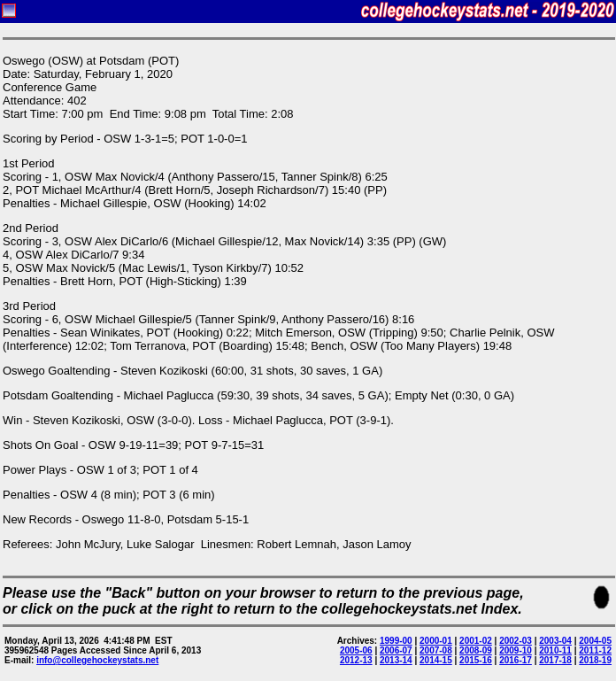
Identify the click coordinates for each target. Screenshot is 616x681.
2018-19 (595, 660)
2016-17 (516, 660)
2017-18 (555, 660)
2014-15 (436, 660)
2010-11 (555, 650)
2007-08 (436, 650)
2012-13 (356, 660)
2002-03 (516, 641)
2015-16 (476, 660)
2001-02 (476, 641)
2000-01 (436, 641)
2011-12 (595, 650)
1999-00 (396, 641)
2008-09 (476, 650)
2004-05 (595, 641)
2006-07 (396, 650)
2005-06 (356, 650)
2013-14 (396, 660)
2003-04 (555, 641)
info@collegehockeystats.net (97, 660)
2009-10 (516, 650)
